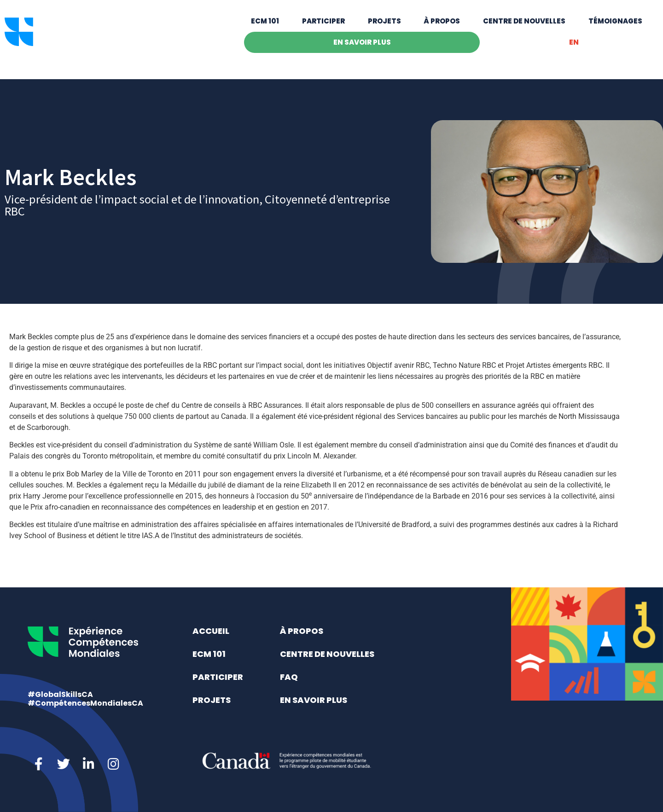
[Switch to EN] (574, 50)
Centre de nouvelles (524, 29)
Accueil (211, 631)
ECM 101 (265, 29)
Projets (384, 29)
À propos (442, 29)
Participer (323, 29)
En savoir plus (362, 50)
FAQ (289, 677)
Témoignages (615, 29)
